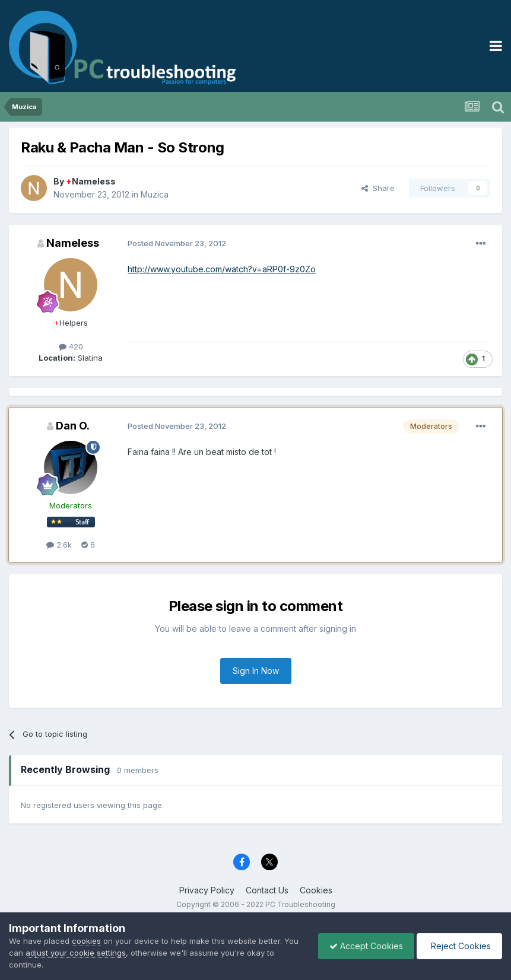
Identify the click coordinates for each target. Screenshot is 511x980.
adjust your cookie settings (92, 953)
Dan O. (73, 426)
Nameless (91, 181)
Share (378, 188)
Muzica (155, 194)
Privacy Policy (207, 890)
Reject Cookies (458, 946)
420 (71, 346)
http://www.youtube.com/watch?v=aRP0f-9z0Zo (222, 269)
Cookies (316, 890)
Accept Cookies (363, 946)
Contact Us (267, 890)
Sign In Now (256, 671)
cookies (86, 941)
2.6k (59, 545)
